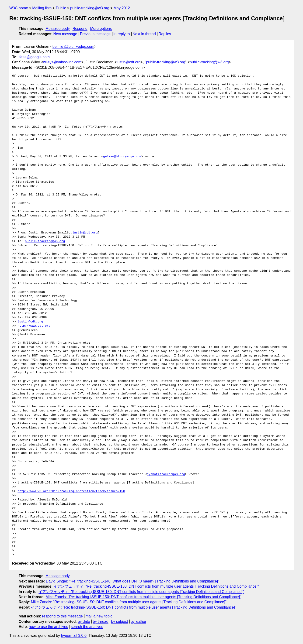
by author (138, 622)
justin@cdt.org (129, 62)
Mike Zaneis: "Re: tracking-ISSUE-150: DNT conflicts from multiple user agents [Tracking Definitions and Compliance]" (143, 597)
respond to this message (62, 616)
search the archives (87, 627)
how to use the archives (49, 627)
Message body (58, 29)
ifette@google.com (34, 57)
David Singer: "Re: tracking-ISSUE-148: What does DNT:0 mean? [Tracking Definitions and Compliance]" (133, 581)
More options (101, 29)
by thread (101, 622)
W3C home (19, 8)
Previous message (95, 34)
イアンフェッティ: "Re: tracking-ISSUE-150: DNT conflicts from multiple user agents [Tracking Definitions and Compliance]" (156, 586)
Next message (65, 34)
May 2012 (122, 8)
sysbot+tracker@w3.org (166, 474)
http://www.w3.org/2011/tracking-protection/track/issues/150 (71, 491)
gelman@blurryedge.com (73, 46)
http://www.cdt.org (34, 326)
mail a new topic (99, 616)
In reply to (122, 34)
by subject (119, 622)
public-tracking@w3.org (90, 8)
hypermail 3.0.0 (74, 635)
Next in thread (144, 34)
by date (84, 622)
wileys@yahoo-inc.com (62, 62)
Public (61, 8)
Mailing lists (42, 8)
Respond (80, 29)
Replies (165, 34)
